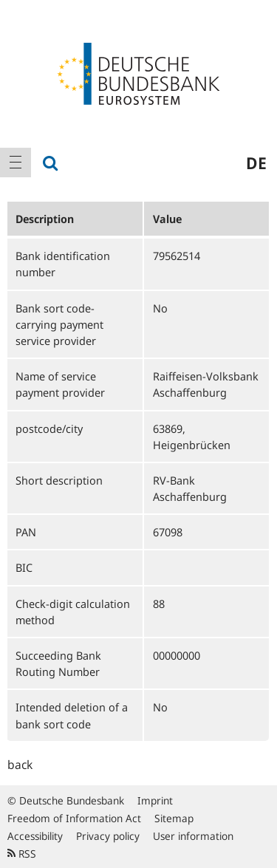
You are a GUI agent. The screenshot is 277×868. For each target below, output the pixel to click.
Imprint (155, 800)
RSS (22, 854)
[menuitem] (16, 163)
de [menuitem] (256, 163)
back (20, 765)
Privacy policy (108, 836)
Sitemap (174, 818)
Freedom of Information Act (74, 818)
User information (193, 836)
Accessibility (35, 836)
